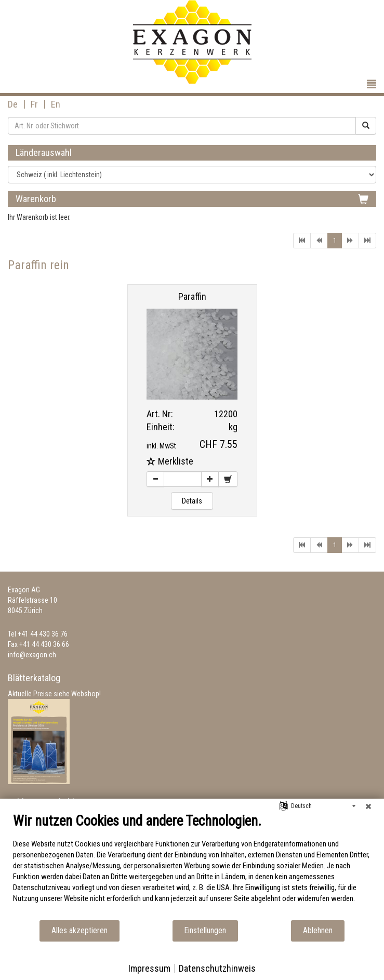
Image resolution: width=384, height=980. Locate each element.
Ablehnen (318, 930)
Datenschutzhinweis (217, 968)
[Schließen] (368, 806)
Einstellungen (205, 930)
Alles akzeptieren (80, 930)
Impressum (149, 968)
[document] (192, 866)
